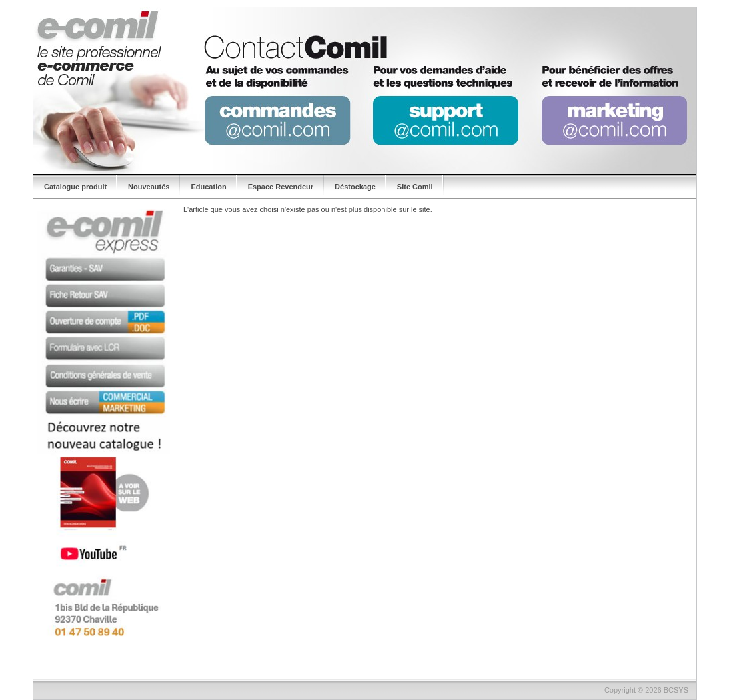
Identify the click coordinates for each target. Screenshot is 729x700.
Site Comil (415, 187)
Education (208, 187)
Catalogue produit (75, 187)
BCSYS (676, 690)
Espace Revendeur (281, 187)
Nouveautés (149, 187)
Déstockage (355, 187)
